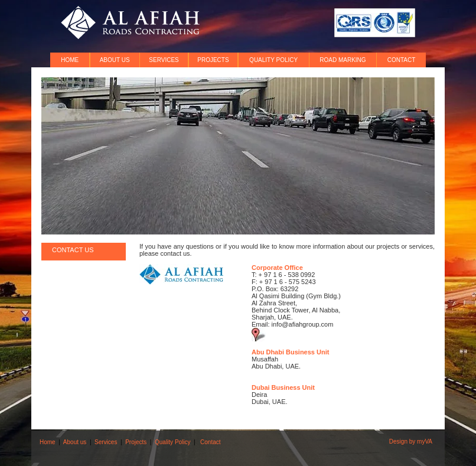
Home (48, 442)
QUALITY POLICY (273, 60)
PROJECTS (213, 60)
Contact (210, 442)
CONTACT (402, 60)
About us (75, 442)
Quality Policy (173, 442)
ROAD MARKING (343, 60)
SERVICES (164, 60)
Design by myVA (411, 441)
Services (106, 442)
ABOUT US (115, 60)
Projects (136, 442)
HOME (70, 60)
